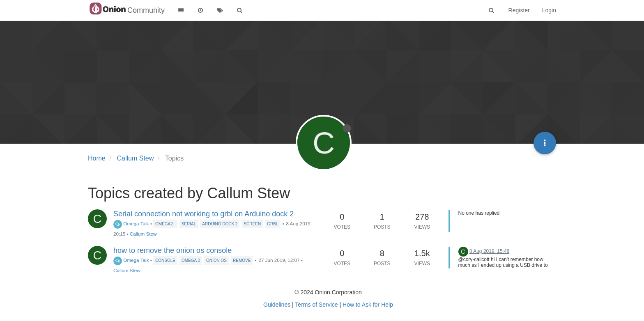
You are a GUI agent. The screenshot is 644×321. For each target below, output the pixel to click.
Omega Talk (131, 224)
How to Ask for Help (368, 305)
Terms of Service (316, 305)
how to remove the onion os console (172, 250)
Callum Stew (143, 234)
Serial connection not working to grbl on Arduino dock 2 (204, 214)
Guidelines (277, 305)
